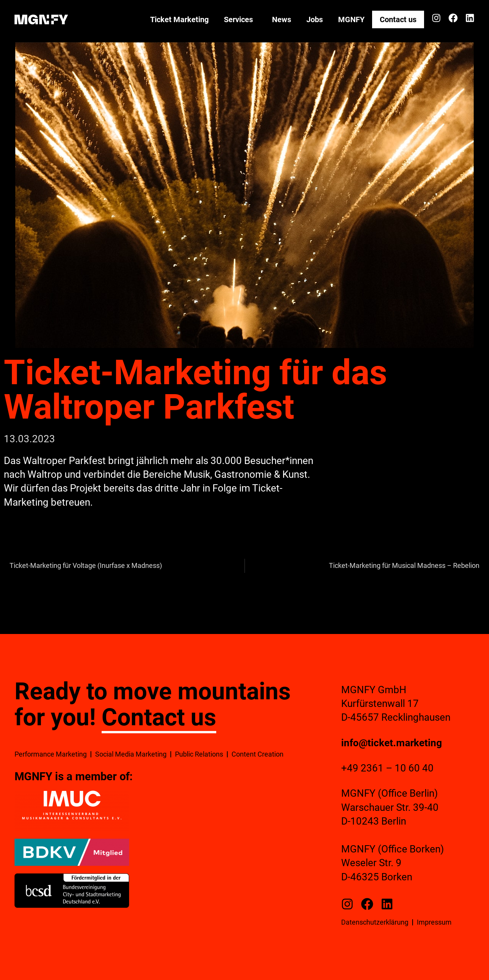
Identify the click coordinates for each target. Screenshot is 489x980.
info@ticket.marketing (392, 743)
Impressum (434, 922)
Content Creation (257, 754)
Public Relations (199, 754)
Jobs (315, 19)
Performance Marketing (51, 754)
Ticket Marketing (179, 19)
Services (240, 19)
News (282, 19)
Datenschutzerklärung (375, 922)
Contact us (398, 19)
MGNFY (351, 19)
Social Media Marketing (131, 754)
